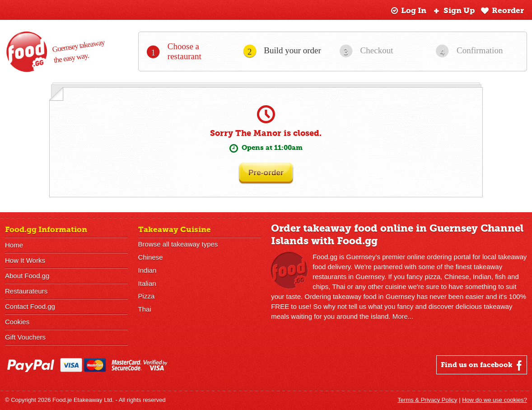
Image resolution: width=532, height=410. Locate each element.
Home (14, 245)
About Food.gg (27, 276)
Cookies (17, 322)
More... (403, 316)
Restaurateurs (26, 291)
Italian (147, 283)
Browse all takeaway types (178, 244)
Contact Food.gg (30, 306)
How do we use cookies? (495, 400)
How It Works (25, 260)
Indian (147, 270)
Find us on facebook (483, 365)
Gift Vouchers (25, 337)
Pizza (147, 296)
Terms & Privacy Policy (427, 400)
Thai (145, 310)
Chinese (151, 257)
